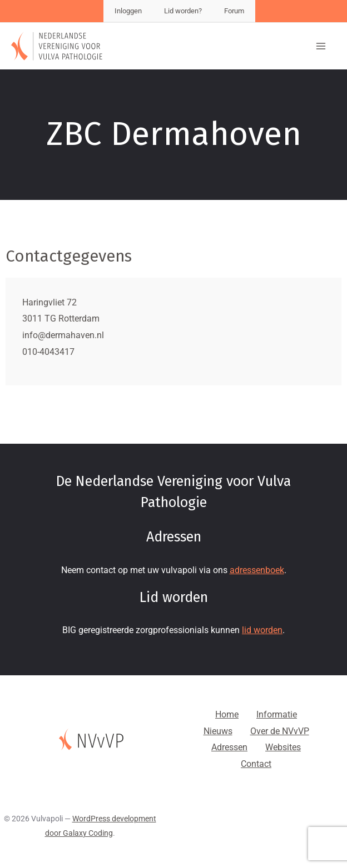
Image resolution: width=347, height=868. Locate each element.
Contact (256, 764)
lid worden (262, 630)
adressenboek (257, 570)
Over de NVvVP (280, 731)
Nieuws (218, 731)
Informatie (277, 714)
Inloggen (128, 11)
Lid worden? (183, 11)
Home (227, 714)
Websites (283, 747)
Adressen (229, 747)
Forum (234, 11)
